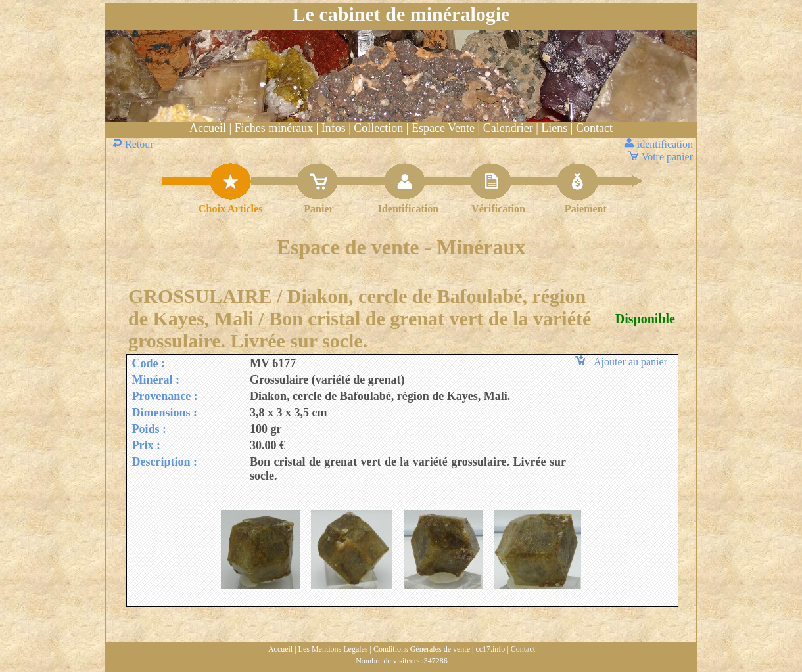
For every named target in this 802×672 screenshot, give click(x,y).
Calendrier (508, 128)
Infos (334, 128)
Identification (408, 209)
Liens (554, 128)
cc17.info (490, 649)
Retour (134, 144)
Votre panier (661, 157)
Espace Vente (443, 128)
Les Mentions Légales (333, 649)
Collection (378, 128)
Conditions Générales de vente (422, 649)
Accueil (208, 128)
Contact (594, 128)
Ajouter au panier (623, 362)
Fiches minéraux (274, 128)
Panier (318, 209)
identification (660, 144)
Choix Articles (230, 209)
